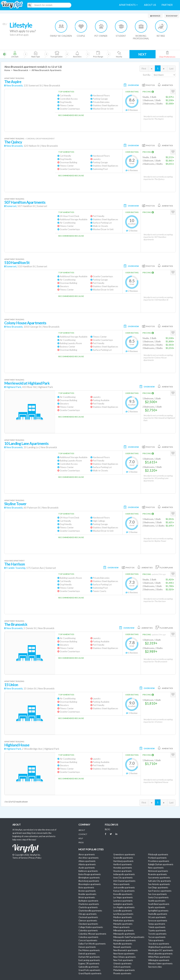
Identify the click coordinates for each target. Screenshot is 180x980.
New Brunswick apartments (126, 950)
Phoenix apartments (122, 973)
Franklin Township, (16, 568)
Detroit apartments (87, 954)
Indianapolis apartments (124, 874)
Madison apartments (123, 917)
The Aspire (13, 82)
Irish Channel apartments (124, 881)
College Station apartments (91, 927)
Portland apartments (157, 858)
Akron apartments (87, 854)
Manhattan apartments (124, 921)
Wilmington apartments (159, 960)
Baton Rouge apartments (90, 874)
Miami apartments (121, 927)
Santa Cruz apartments (158, 897)
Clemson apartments (88, 921)
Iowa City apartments (123, 878)
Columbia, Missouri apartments (92, 934)
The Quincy (13, 142)
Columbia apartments (88, 930)
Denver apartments (87, 947)
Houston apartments (122, 871)
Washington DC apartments (161, 950)
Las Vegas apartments (123, 897)
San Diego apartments (158, 887)
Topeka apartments (157, 930)
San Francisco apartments (160, 891)
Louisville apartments (123, 911)
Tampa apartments (157, 924)
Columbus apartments (88, 937)
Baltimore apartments (88, 871)
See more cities (155, 967)
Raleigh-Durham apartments (161, 864)
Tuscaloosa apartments (159, 944)
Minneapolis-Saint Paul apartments (129, 937)
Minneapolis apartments (124, 934)
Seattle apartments (157, 901)
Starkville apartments (158, 914)
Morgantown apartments (125, 940)
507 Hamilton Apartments (25, 202)
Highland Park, (14, 387)
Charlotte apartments (88, 907)
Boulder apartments (87, 894)
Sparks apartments (157, 907)
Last (171, 69)
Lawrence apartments (123, 901)
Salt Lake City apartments (160, 881)
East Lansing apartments (89, 960)
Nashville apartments (123, 944)
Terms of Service (20, 858)
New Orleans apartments (124, 957)
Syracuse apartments (158, 921)
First (144, 69)
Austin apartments (87, 868)
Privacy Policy (35, 858)
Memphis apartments (123, 924)
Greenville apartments (123, 858)
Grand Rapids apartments (90, 973)
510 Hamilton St (17, 263)
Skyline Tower (15, 504)
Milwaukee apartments (123, 930)
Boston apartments (87, 891)
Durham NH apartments (89, 957)
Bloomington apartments (90, 884)
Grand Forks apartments (89, 970)
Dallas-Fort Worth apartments (92, 944)
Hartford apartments (123, 864)
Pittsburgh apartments (158, 854)
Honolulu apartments (123, 868)
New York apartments (123, 960)
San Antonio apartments (159, 884)
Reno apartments (156, 868)
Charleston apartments (89, 904)
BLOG (108, 829)
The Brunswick (16, 624)
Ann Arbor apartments (88, 858)
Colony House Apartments (25, 323)
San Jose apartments (157, 894)
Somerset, (12, 206)
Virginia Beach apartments (160, 947)
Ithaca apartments (121, 884)
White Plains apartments (159, 957)
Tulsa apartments (156, 940)
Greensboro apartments (124, 854)
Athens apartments (87, 861)
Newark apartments (122, 947)
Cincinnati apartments (88, 917)
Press (81, 842)
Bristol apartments (87, 897)
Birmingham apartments (89, 878)
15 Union (11, 685)
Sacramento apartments (159, 878)
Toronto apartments (157, 934)
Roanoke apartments (157, 874)
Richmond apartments (158, 871)
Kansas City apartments (124, 891)
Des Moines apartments (89, 950)
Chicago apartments (87, 914)
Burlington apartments (88, 901)
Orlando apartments (122, 963)
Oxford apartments (122, 967)
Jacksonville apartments (124, 887)
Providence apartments (159, 861)
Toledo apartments (157, 927)
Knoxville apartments (123, 894)
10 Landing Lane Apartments (26, 443)
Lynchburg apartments (123, 914)
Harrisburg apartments (123, 861)
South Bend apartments (159, 904)
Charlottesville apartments (90, 911)
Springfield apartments (158, 911)
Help (81, 838)
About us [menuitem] (150, 5)
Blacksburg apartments (89, 881)
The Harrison (15, 564)
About (82, 830)
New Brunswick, (15, 85)
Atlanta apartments (87, 864)
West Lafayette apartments (160, 954)
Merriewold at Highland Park (27, 383)
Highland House (17, 745)
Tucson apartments (157, 937)
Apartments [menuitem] (128, 5)
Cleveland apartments (88, 924)
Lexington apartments (123, 904)
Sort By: (147, 75)
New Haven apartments (124, 954)
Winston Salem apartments (160, 963)
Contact (83, 834)
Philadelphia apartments (124, 970)
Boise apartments (86, 887)
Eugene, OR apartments (89, 963)
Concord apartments (88, 940)
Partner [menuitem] (167, 5)
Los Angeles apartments (124, 907)
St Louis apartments (157, 917)
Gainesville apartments (89, 967)
